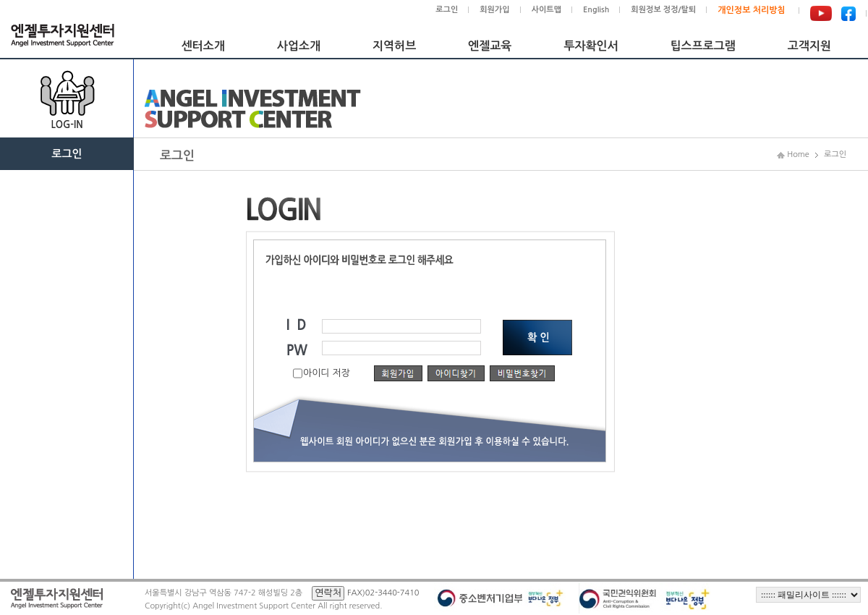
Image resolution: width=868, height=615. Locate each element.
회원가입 (494, 10)
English (596, 10)
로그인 (447, 10)
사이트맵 (546, 10)
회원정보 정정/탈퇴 (663, 10)
